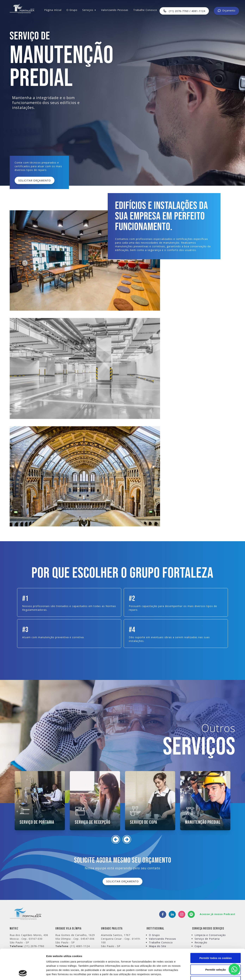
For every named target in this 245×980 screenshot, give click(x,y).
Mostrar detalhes (194, 973)
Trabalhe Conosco (145, 10)
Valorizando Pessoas (115, 10)
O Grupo (72, 10)
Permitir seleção (216, 941)
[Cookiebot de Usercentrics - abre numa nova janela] (23, 973)
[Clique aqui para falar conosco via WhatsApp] (234, 969)
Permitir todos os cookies (215, 930)
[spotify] (191, 914)
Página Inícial (53, 10)
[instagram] (182, 914)
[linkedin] (172, 914)
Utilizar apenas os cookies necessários (216, 955)
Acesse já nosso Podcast (218, 914)
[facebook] (163, 914)
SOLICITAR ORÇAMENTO (35, 180)
